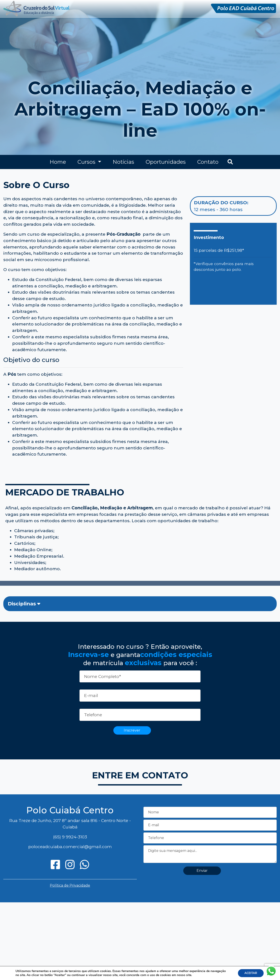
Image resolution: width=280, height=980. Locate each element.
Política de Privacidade (70, 885)
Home (58, 162)
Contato (208, 162)
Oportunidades (166, 162)
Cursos (87, 162)
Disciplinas (24, 604)
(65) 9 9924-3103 (70, 837)
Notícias (123, 162)
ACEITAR (250, 973)
